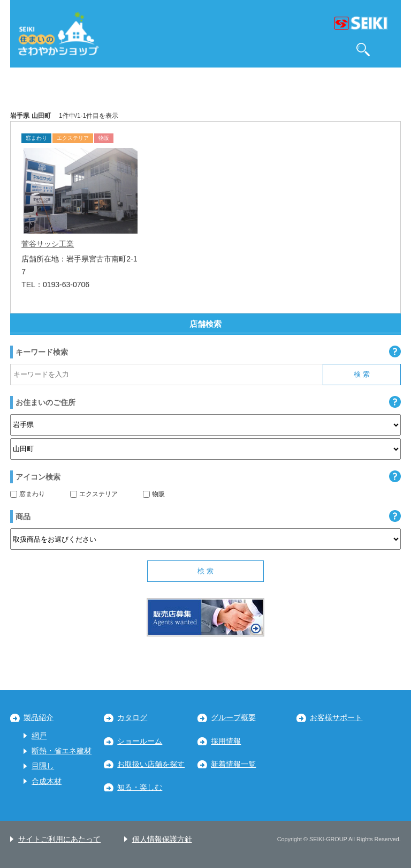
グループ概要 (233, 718)
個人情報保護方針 (162, 839)
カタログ (132, 718)
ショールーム (140, 741)
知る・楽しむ (140, 787)
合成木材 (47, 781)
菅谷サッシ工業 (48, 244)
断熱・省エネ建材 (62, 751)
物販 (154, 494)
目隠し (43, 766)
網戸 (39, 736)
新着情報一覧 (233, 764)
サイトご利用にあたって (59, 839)
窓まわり (28, 494)
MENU (388, 50)
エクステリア (94, 494)
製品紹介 (39, 718)
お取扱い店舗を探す (151, 764)
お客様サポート (336, 718)
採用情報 (226, 741)
